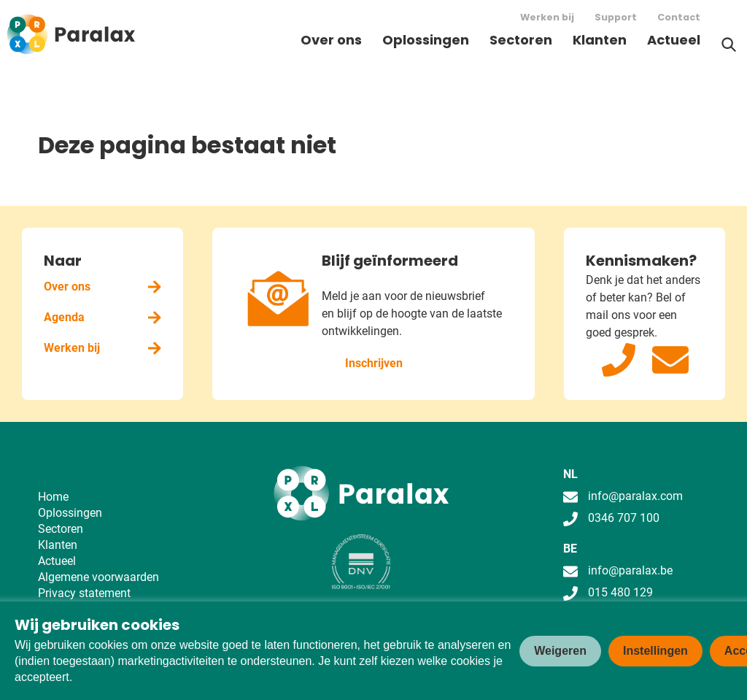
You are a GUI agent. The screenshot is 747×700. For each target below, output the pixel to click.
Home (53, 497)
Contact (679, 17)
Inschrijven (374, 363)
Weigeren (560, 651)
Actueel (674, 40)
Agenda (102, 317)
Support (616, 17)
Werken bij (547, 17)
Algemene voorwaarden (98, 577)
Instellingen (655, 651)
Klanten (600, 40)
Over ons (331, 40)
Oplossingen (426, 40)
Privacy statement (84, 593)
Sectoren (521, 40)
